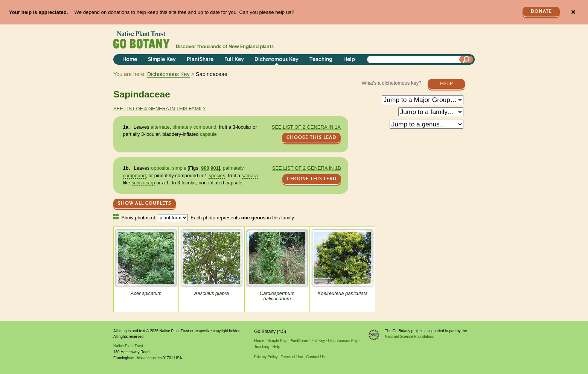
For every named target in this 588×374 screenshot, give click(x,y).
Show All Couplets (145, 203)
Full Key (234, 60)
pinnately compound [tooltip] (194, 127)
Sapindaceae (142, 94)
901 (215, 168)
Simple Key (162, 60)
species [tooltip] (217, 176)
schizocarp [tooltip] (143, 183)
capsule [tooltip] (208, 134)
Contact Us (315, 357)
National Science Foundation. (410, 337)
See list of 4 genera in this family (160, 109)
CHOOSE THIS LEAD (311, 138)
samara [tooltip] (250, 176)
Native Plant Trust (128, 346)
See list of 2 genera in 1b (307, 168)
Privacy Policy (266, 357)
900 (205, 168)
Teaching (321, 60)
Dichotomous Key (276, 60)
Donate (541, 11)
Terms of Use (292, 357)
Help (349, 60)
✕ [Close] (573, 12)
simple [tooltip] (179, 168)
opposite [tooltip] (160, 168)
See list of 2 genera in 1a (306, 127)
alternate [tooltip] (160, 127)
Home (130, 60)
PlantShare (200, 60)
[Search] (466, 59)
